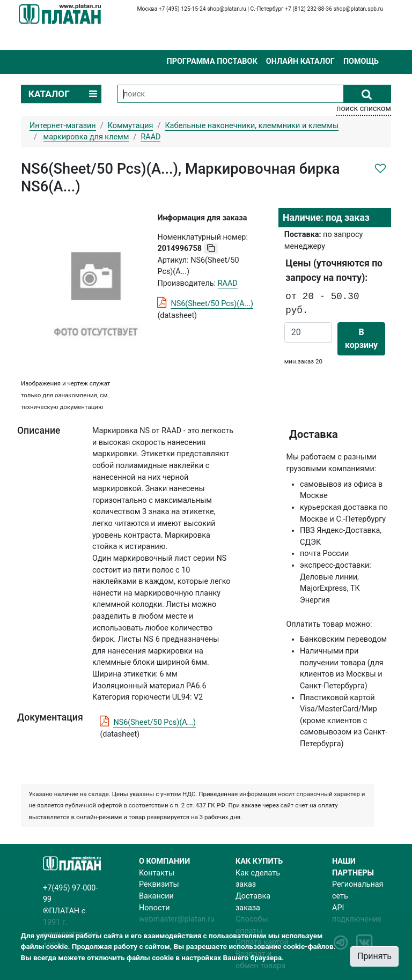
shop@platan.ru (227, 9)
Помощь (361, 61)
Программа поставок (212, 61)
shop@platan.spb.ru (358, 9)
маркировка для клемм (86, 137)
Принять (374, 956)
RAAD (228, 283)
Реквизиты (159, 884)
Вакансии (156, 896)
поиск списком (364, 109)
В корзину (361, 339)
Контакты (157, 873)
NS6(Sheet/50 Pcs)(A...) (212, 304)
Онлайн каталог (300, 61)
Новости (154, 908)
